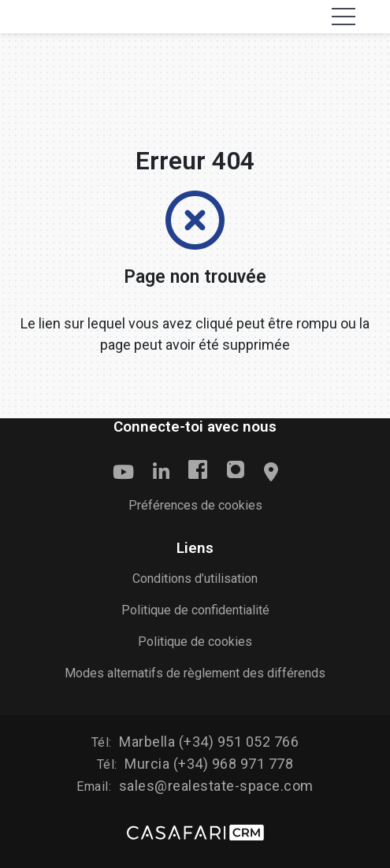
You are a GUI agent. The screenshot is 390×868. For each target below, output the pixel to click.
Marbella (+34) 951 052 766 (209, 742)
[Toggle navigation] (344, 17)
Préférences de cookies (195, 505)
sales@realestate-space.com (216, 786)
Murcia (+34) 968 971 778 (209, 764)
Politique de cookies (195, 642)
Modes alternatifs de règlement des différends (195, 673)
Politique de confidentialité (195, 610)
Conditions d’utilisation (195, 579)
